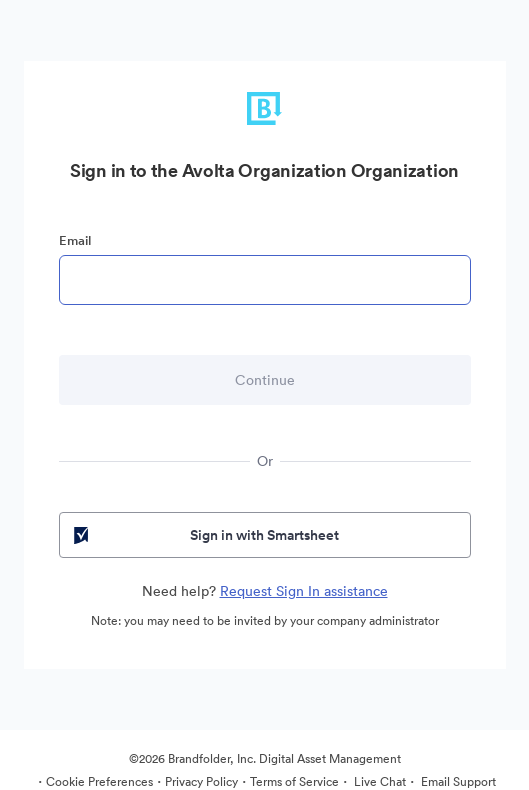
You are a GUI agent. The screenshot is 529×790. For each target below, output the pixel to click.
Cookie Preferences (99, 781)
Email (75, 240)
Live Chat (378, 781)
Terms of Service (294, 781)
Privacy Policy (201, 781)
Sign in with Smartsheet (205, 535)
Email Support (457, 781)
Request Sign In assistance (304, 591)
